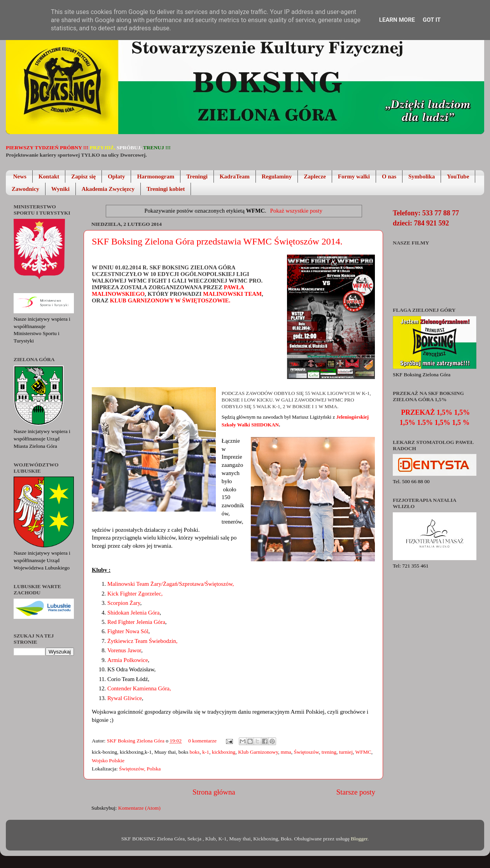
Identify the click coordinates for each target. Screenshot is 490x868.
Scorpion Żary (124, 603)
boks (195, 752)
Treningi (197, 176)
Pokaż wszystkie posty (296, 211)
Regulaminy (277, 176)
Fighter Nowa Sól (128, 631)
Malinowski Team (232, 294)
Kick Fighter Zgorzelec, (135, 594)
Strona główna (214, 792)
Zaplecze (315, 176)
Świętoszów (306, 752)
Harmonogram (156, 176)
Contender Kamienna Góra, (139, 688)
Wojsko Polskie (108, 761)
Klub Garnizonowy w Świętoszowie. (171, 300)
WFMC (363, 752)
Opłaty (116, 176)
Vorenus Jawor (124, 650)
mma (286, 752)
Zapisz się (83, 176)
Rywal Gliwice (125, 698)
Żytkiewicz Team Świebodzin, (142, 641)
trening (329, 752)
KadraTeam (235, 176)
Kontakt (49, 176)
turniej (346, 752)
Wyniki (60, 189)
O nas (389, 176)
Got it (432, 20)
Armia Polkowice (128, 660)
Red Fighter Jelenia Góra (136, 622)
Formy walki (354, 176)
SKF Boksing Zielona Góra (136, 741)
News (20, 176)
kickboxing (224, 752)
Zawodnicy (25, 189)
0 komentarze (202, 741)
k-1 (206, 752)
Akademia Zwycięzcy (108, 189)
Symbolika (422, 176)
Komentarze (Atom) (139, 808)
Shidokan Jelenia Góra (133, 613)
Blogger (359, 839)
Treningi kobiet (166, 189)
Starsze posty (356, 792)
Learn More (397, 20)
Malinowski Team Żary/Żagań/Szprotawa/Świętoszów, (171, 584)
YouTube (458, 176)
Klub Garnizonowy (258, 752)
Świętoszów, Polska (140, 769)
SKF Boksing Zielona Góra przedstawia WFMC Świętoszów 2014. (217, 241)
